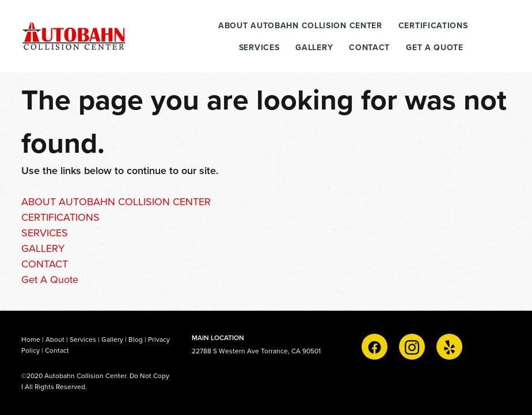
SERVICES (259, 47)
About (55, 339)
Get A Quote (435, 47)
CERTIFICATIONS (433, 25)
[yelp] (449, 347)
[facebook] (375, 347)
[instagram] (412, 347)
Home (32, 339)
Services (83, 339)
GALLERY (314, 47)
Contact (57, 350)
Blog (136, 339)
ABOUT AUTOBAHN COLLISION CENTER (300, 25)
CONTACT (369, 47)
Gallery (112, 339)
